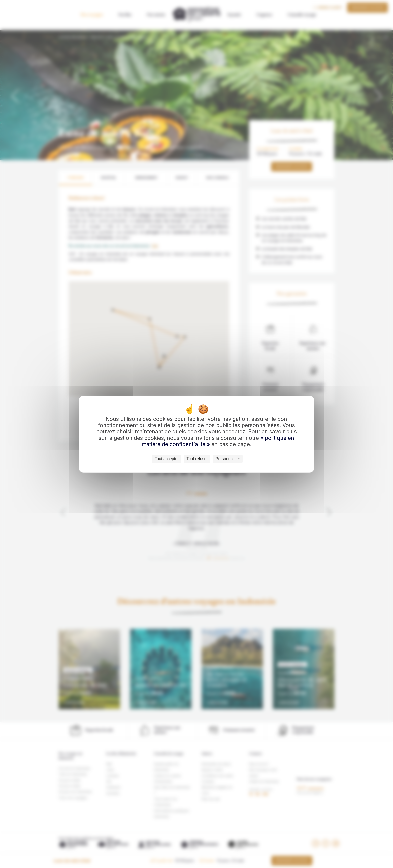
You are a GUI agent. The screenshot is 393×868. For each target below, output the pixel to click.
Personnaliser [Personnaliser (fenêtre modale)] (228, 459)
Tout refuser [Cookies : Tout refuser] (197, 459)
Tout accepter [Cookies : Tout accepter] (167, 459)
